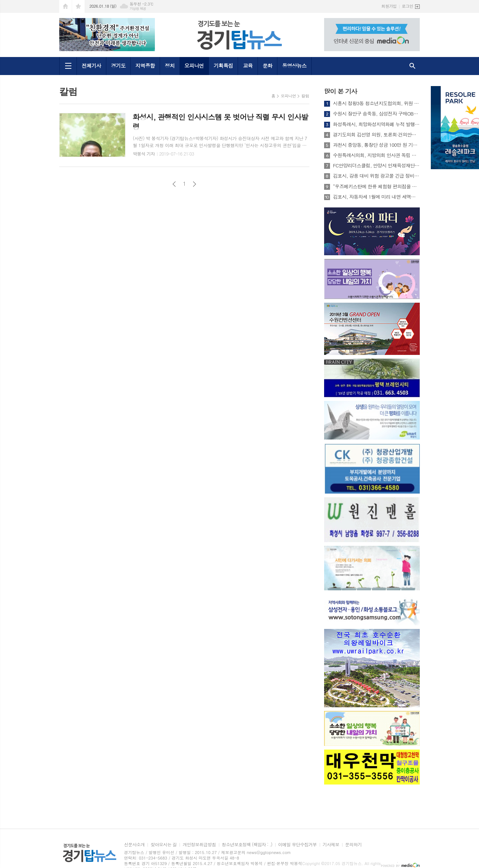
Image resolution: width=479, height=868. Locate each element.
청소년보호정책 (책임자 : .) (247, 845)
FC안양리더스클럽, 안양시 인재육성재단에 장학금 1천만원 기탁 (376, 166)
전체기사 (91, 65)
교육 (248, 65)
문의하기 (353, 845)
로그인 (407, 6)
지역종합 (145, 65)
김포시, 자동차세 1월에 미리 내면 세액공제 (376, 197)
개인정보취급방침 (199, 845)
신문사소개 (134, 845)
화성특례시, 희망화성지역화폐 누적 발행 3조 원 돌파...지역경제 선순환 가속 (376, 124)
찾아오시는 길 (164, 845)
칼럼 (305, 96)
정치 (170, 65)
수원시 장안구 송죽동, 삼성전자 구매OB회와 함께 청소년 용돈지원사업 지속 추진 (376, 114)
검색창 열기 (412, 66)
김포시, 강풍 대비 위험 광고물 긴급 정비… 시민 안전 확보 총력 (376, 176)
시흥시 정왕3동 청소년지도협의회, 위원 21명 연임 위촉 (376, 103)
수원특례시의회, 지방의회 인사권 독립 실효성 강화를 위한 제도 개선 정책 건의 (376, 155)
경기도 (118, 65)
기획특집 (223, 65)
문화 (267, 65)
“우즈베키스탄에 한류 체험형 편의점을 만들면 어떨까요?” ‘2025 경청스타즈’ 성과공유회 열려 (376, 186)
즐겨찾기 (78, 6)
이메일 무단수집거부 (297, 845)
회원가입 (389, 6)
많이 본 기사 (340, 91)
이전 (174, 184)
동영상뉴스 (294, 65)
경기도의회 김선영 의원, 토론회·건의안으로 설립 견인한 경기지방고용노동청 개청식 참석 (376, 135)
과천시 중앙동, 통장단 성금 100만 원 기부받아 (376, 145)
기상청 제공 (138, 9)
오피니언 (194, 65)
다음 (194, 184)
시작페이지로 (65, 6)
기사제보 (331, 845)
